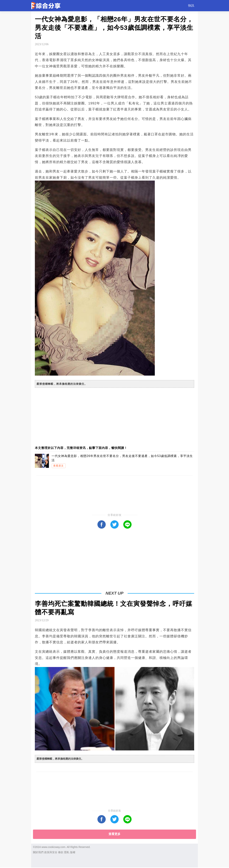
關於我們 (38, 852)
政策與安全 (51, 852)
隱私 (67, 852)
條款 (61, 852)
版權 (73, 852)
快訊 (191, 6)
